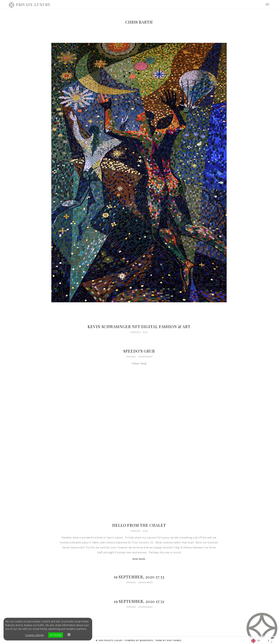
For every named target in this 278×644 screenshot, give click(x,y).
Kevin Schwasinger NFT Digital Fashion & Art (139, 327)
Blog (145, 332)
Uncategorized (145, 357)
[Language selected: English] (260, 641)
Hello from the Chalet (139, 525)
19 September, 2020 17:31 (139, 601)
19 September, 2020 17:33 (139, 577)
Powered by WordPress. (140, 640)
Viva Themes (174, 640)
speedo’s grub (139, 351)
